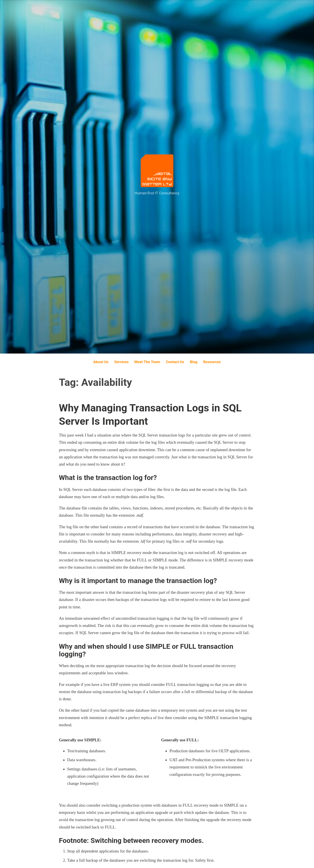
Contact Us (175, 362)
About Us (101, 362)
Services (121, 362)
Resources (212, 362)
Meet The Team (147, 362)
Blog (194, 362)
